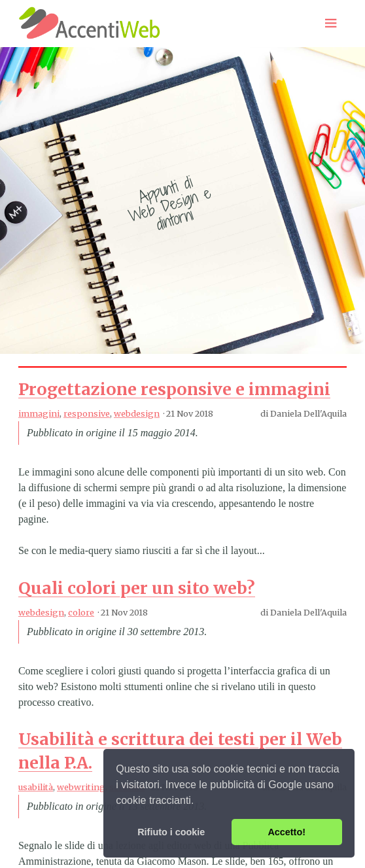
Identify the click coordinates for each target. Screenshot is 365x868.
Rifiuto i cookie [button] (171, 832)
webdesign (137, 413)
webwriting (81, 787)
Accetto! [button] (287, 832)
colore (81, 612)
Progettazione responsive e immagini (174, 389)
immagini (39, 413)
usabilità (36, 787)
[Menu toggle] (331, 24)
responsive (87, 413)
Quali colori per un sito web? (137, 588)
